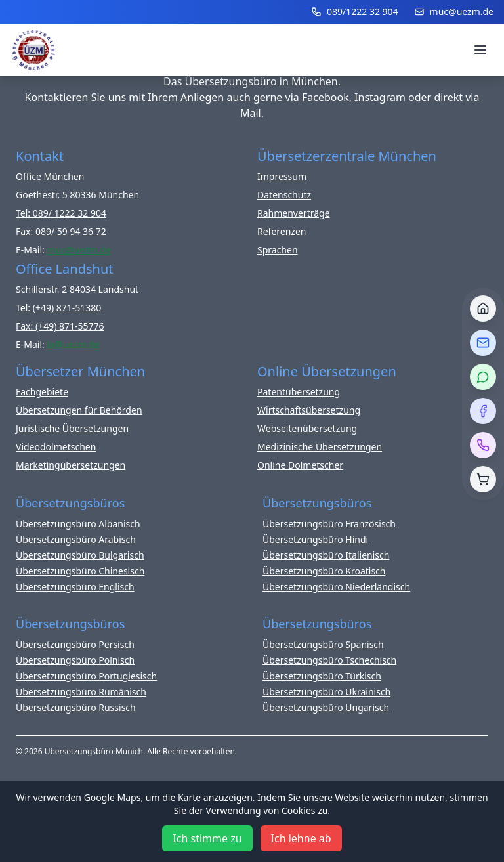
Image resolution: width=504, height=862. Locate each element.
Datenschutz (284, 195)
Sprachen (278, 250)
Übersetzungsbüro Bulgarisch (80, 555)
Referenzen (282, 231)
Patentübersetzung (299, 392)
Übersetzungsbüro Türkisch (322, 676)
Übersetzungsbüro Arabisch (76, 539)
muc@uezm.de (454, 11)
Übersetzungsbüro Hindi (315, 539)
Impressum (282, 176)
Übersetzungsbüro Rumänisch (81, 692)
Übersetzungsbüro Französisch (329, 524)
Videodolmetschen (56, 447)
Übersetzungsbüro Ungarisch (326, 707)
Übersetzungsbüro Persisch (75, 644)
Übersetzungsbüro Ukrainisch (326, 692)
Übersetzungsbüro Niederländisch (336, 587)
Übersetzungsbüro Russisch (76, 707)
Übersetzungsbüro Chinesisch (80, 571)
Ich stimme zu (207, 838)
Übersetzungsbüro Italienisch (326, 555)
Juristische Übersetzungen (72, 428)
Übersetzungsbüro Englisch (75, 587)
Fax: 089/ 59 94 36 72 (61, 231)
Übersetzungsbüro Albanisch (78, 524)
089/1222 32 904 (355, 11)
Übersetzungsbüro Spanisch (323, 644)
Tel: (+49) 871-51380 (58, 308)
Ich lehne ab (301, 838)
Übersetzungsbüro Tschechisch (329, 660)
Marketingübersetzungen (71, 465)
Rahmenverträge (294, 213)
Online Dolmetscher (300, 465)
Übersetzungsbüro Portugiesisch (86, 676)
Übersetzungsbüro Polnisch (75, 660)
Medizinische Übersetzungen (320, 447)
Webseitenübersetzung (307, 428)
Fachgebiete (42, 392)
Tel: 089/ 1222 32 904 (61, 213)
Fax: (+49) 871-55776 (60, 326)
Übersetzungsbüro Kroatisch (324, 571)
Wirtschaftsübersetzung (309, 410)
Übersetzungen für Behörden (79, 410)
